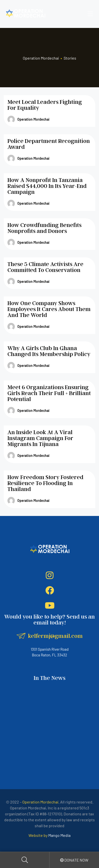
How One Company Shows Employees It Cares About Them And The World (49, 309)
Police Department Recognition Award (49, 144)
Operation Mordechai (28, 119)
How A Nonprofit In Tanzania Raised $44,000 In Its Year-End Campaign (47, 186)
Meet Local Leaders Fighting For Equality (45, 105)
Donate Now (74, 860)
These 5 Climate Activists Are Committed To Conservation (45, 267)
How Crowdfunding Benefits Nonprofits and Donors (44, 228)
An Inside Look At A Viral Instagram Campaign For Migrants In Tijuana (40, 438)
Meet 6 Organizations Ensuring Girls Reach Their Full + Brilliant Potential (49, 393)
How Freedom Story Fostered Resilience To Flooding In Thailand (45, 483)
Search (25, 860)
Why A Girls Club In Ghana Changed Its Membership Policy (49, 351)
